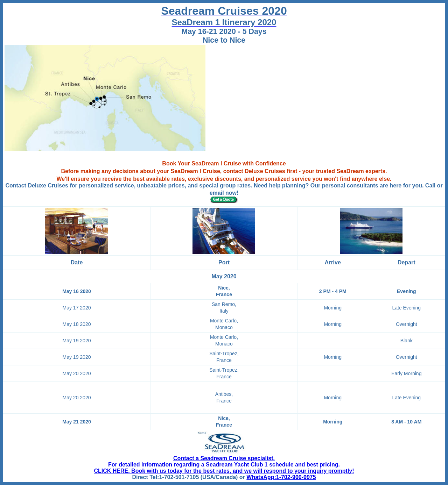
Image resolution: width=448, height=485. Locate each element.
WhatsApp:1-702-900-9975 (281, 477)
